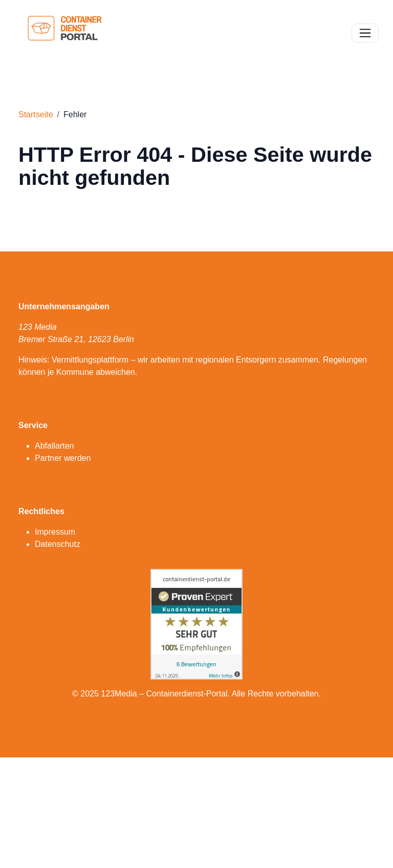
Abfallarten (54, 446)
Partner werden (63, 458)
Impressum (55, 532)
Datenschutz (58, 544)
